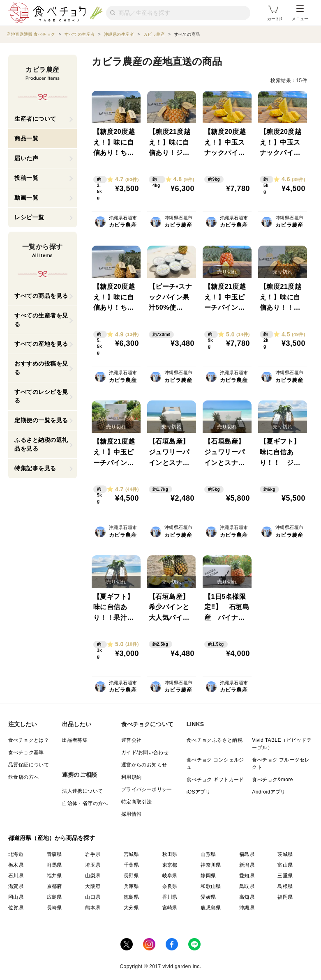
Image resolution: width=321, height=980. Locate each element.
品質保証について (29, 765)
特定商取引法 (136, 802)
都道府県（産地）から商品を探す (52, 838)
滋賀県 (16, 886)
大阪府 (93, 886)
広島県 (54, 897)
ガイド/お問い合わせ (145, 752)
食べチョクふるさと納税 (215, 740)
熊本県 (93, 908)
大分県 (131, 908)
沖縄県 (247, 908)
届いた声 (26, 158)
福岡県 (285, 897)
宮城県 (131, 854)
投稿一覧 (26, 178)
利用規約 (132, 777)
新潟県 (247, 865)
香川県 (170, 897)
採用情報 (132, 814)
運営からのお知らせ (144, 765)
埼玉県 (93, 865)
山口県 (93, 897)
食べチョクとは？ (29, 740)
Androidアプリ (269, 792)
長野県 (131, 876)
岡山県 (16, 897)
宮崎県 (170, 908)
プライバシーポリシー (147, 789)
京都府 (54, 886)
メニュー (300, 13)
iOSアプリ (199, 792)
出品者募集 (75, 740)
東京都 (170, 865)
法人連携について (82, 791)
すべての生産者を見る (41, 320)
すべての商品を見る (41, 296)
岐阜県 (170, 876)
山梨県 (93, 876)
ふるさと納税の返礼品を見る (41, 444)
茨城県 (285, 854)
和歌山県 (211, 886)
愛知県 (247, 876)
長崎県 (54, 908)
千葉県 (131, 865)
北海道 (16, 854)
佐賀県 (16, 908)
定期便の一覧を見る (41, 420)
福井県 (54, 876)
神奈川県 (211, 865)
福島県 (247, 854)
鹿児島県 (211, 908)
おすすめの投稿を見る (41, 368)
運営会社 (132, 740)
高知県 (247, 897)
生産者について (35, 119)
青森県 (54, 854)
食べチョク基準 (26, 752)
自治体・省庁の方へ (85, 803)
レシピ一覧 (29, 217)
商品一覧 (26, 138)
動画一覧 (26, 198)
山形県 (208, 854)
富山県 (285, 865)
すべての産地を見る (41, 344)
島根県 (285, 886)
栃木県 (16, 865)
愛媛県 (208, 897)
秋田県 (170, 854)
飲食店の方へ (23, 777)
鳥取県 (247, 886)
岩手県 (93, 854)
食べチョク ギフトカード (215, 780)
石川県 (16, 876)
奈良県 (170, 886)
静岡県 (208, 876)
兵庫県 (131, 886)
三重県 (285, 876)
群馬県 (54, 865)
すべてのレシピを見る (41, 396)
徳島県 (131, 897)
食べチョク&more (272, 780)
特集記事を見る (35, 468)
